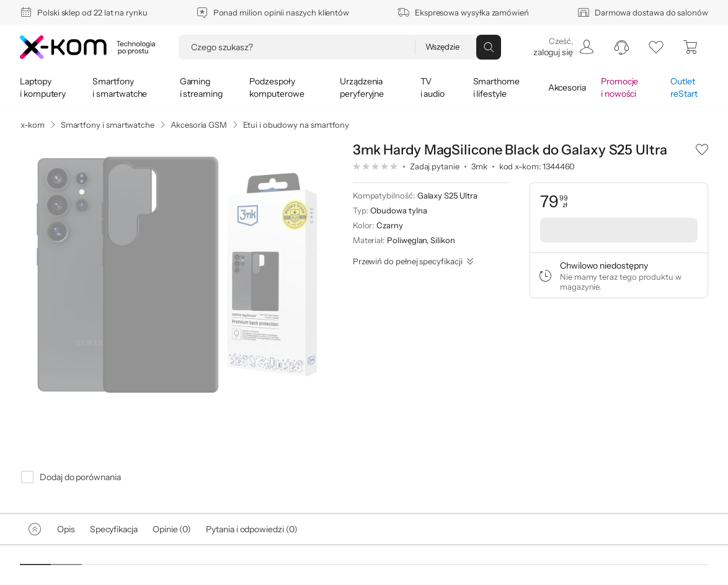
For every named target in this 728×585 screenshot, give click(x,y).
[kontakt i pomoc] (621, 47)
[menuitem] (563, 47)
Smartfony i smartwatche (108, 125)
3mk (479, 166)
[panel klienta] (563, 47)
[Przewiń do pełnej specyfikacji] (413, 261)
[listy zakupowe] (656, 47)
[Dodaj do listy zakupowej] (702, 149)
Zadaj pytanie (435, 166)
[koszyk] (691, 47)
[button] (702, 149)
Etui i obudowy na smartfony (296, 125)
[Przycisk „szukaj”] (489, 47)
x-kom (33, 125)
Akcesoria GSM (199, 125)
